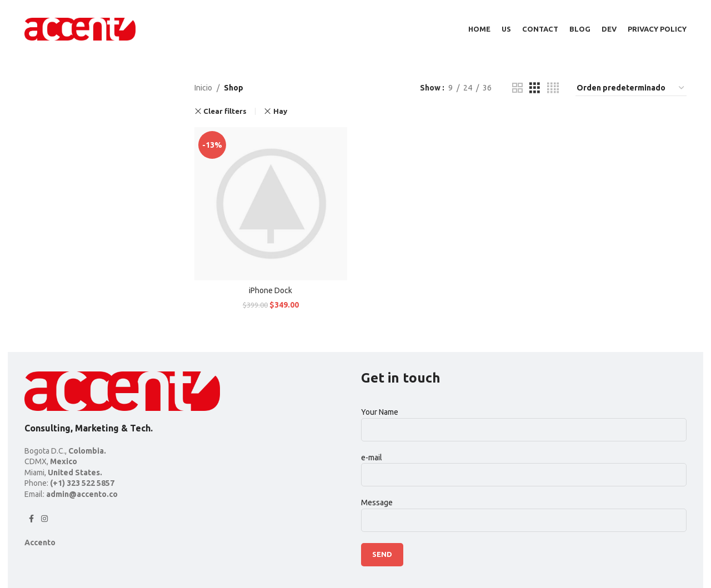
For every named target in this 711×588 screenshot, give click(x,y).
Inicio (203, 88)
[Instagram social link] (44, 519)
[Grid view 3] (535, 88)
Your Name (524, 421)
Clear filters (225, 111)
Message (524, 511)
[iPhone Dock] (271, 204)
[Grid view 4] (553, 88)
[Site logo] (80, 28)
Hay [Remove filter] (280, 111)
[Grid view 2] (517, 88)
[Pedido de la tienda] (631, 88)
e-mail (524, 466)
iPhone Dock (271, 290)
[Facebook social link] (31, 519)
